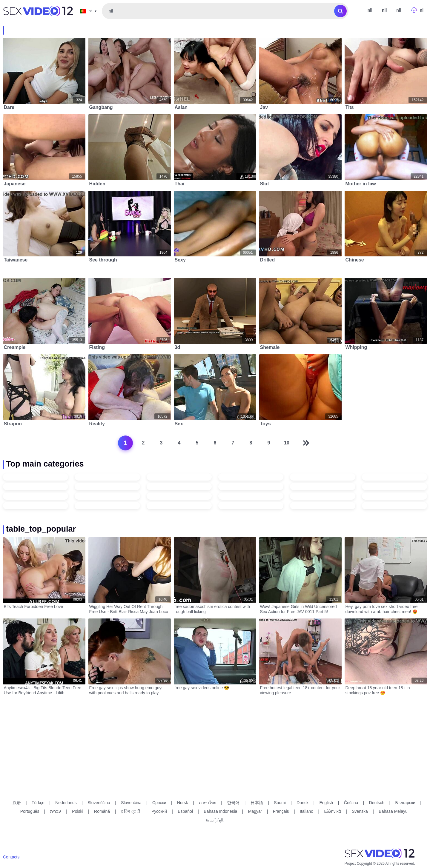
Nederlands (66, 803)
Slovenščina (99, 803)
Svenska (360, 811)
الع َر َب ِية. (215, 820)
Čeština (351, 803)
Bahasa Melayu (393, 811)
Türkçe (38, 803)
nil (384, 10)
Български (405, 803)
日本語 (257, 803)
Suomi (280, 803)
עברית (56, 811)
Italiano (307, 811)
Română (102, 811)
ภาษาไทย (208, 803)
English (326, 803)
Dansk (302, 803)
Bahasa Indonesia (220, 811)
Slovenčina (131, 803)
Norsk (183, 803)
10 (287, 443)
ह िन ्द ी (130, 811)
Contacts (11, 857)
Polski (77, 811)
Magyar (255, 811)
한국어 (233, 803)
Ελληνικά (333, 811)
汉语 (17, 803)
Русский (159, 811)
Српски (159, 803)
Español (185, 811)
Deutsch (377, 803)
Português (30, 811)
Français (281, 811)
